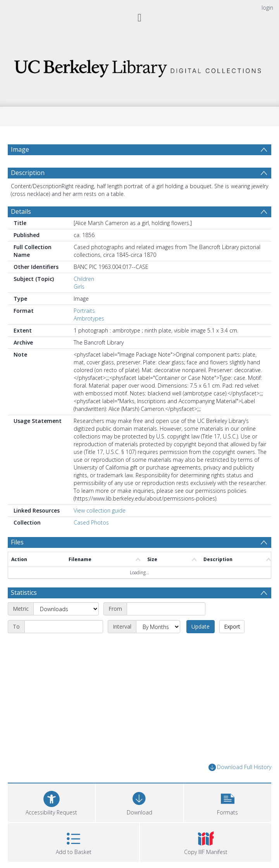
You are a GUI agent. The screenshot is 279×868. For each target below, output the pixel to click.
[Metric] (66, 613)
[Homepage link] (139, 66)
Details (21, 215)
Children (84, 283)
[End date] (64, 631)
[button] (228, 806)
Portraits (84, 314)
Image (20, 149)
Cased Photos (91, 526)
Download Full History (240, 772)
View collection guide (100, 514)
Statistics (24, 597)
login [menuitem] (267, 8)
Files (17, 546)
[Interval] (158, 631)
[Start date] (166, 613)
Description (28, 177)
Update (201, 631)
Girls (79, 290)
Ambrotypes (89, 322)
